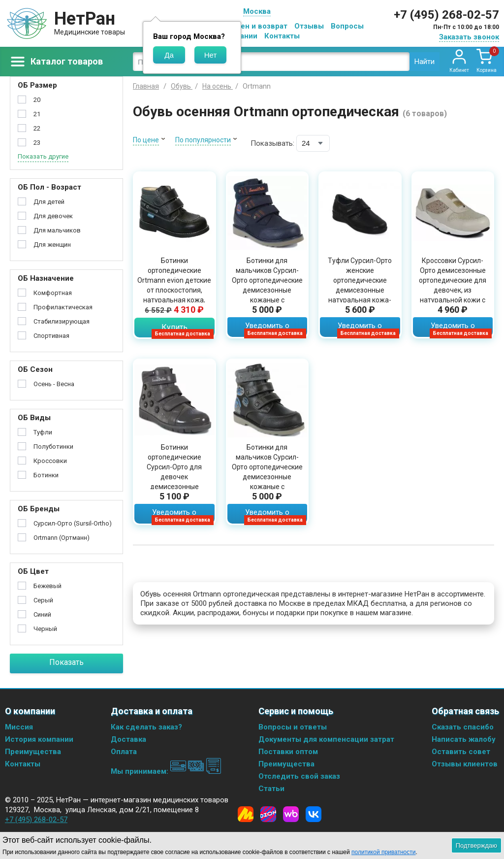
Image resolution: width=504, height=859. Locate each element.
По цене (146, 140)
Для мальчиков (57, 230)
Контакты (282, 36)
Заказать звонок (469, 37)
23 (37, 143)
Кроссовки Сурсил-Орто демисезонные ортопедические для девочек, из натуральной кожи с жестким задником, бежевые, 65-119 (453, 290)
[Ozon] (268, 814)
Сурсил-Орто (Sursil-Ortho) (73, 523)
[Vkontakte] (314, 814)
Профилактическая (63, 307)
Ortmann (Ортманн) (62, 538)
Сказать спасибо (463, 727)
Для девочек (53, 216)
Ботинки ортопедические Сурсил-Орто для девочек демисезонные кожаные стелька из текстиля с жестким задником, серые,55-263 (174, 487)
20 (37, 100)
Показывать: (272, 143)
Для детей (49, 202)
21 (37, 114)
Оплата (124, 752)
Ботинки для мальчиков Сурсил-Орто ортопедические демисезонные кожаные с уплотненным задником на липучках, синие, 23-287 (267, 295)
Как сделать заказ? (146, 727)
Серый (43, 600)
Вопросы (347, 26)
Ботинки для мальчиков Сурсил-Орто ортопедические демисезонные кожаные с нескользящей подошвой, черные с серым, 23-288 (267, 482)
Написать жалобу (464, 739)
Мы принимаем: (166, 771)
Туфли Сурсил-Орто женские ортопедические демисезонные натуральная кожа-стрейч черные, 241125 (360, 290)
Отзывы (309, 26)
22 (37, 128)
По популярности (203, 140)
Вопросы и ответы (293, 727)
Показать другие (43, 156)
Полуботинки (53, 446)
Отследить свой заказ (299, 776)
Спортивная (51, 336)
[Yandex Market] (246, 814)
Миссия (19, 727)
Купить (174, 327)
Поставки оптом (288, 752)
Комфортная (53, 293)
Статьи (271, 789)
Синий (42, 614)
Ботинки (46, 475)
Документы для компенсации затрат (326, 739)
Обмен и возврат (256, 26)
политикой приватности (383, 852)
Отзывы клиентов (465, 764)
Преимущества (33, 752)
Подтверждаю (476, 845)
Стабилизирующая (62, 321)
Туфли (43, 432)
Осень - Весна (54, 384)
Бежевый (47, 586)
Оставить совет (461, 752)
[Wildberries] (291, 814)
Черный (45, 629)
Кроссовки (50, 461)
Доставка (128, 739)
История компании (39, 739)
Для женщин (52, 245)
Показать (66, 662)
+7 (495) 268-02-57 (446, 15)
